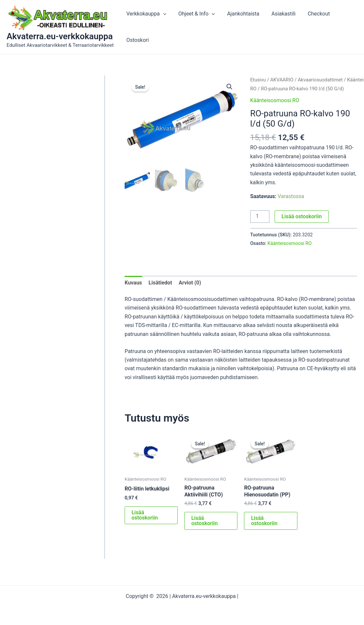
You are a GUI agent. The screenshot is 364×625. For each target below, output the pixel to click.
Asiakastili (278, 14)
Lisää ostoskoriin (302, 216)
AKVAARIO (282, 80)
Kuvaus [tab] (133, 283)
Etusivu (258, 80)
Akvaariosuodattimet (320, 80)
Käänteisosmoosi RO (275, 100)
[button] (229, 87)
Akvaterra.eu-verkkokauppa (60, 36)
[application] (162, 14)
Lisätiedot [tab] (160, 283)
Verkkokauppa (146, 14)
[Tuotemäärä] (260, 217)
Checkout (312, 14)
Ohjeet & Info (194, 14)
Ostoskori (137, 40)
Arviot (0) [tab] (190, 283)
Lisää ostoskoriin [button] (145, 515)
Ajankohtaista (239, 14)
